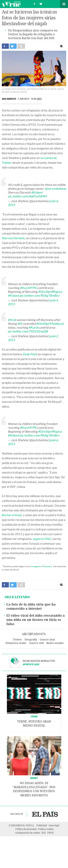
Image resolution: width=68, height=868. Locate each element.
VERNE (34, 716)
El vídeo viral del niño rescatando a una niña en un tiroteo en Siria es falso (36, 620)
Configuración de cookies (28, 833)
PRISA (51, 833)
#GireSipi (44, 292)
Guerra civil (36, 643)
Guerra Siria (47, 640)
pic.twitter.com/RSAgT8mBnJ (39, 295)
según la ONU (42, 539)
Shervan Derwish (13, 238)
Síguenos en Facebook (34, 3)
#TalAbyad (56, 324)
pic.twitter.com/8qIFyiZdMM (27, 196)
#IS (20, 324)
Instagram (36, 566)
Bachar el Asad (12, 515)
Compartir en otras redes (21, 46)
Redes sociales (55, 643)
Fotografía (31, 640)
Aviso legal (54, 825)
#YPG (33, 288)
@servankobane (56, 189)
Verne (11, 4)
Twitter (17, 640)
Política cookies (46, 829)
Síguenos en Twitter (41, 3)
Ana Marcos (9, 99)
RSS (44, 833)
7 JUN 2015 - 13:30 (30, 99)
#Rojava (56, 292)
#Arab (12, 320)
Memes (34, 778)
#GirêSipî (42, 324)
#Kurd (24, 288)
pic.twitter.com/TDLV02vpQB (28, 331)
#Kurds (34, 327)
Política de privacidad (26, 829)
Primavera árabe (16, 643)
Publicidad (42, 825)
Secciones (64, 4)
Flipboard (47, 566)
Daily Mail (29, 354)
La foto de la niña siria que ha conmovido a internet (31, 607)
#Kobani (37, 192)
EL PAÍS (45, 814)
